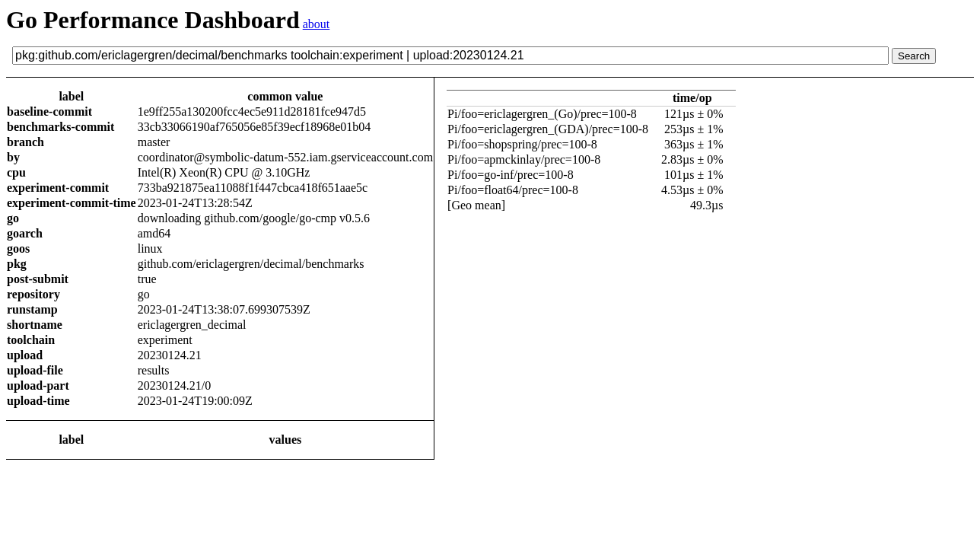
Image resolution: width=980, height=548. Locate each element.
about (317, 24)
